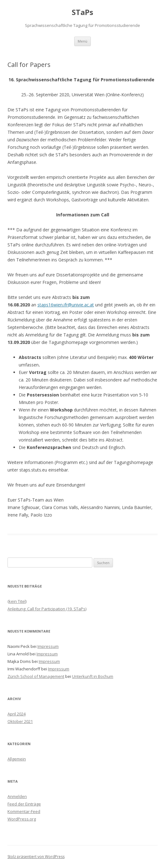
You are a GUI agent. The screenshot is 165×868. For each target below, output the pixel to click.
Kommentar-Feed (24, 811)
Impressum (48, 646)
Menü (82, 41)
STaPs (82, 12)
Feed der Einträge (24, 804)
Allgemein (17, 759)
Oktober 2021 (20, 721)
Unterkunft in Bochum (93, 676)
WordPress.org (22, 819)
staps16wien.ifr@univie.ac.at (66, 305)
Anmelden (17, 796)
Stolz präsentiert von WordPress (36, 857)
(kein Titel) (17, 601)
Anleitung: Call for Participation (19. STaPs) (47, 609)
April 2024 (17, 714)
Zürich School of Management (36, 676)
